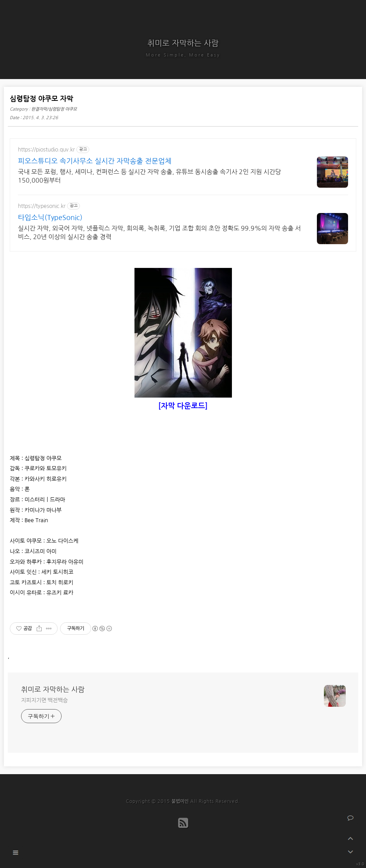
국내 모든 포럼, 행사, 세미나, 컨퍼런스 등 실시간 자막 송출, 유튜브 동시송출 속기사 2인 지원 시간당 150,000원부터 (149, 176)
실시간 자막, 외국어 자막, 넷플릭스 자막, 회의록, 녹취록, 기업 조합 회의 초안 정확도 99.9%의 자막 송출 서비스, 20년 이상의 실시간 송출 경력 (159, 232)
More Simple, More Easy (183, 55)
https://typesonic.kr (42, 206)
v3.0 (360, 864)
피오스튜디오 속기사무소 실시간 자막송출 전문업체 (95, 161)
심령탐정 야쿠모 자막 (42, 99)
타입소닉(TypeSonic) (50, 218)
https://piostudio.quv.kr (46, 150)
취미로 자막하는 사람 (183, 43)
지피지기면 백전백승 (44, 700)
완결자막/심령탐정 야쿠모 (54, 109)
